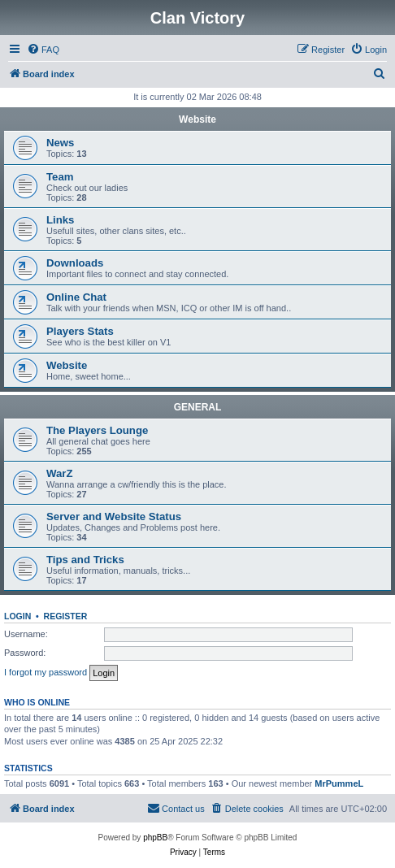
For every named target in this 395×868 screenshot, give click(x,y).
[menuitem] (43, 50)
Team (60, 177)
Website (197, 119)
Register (66, 616)
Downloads (75, 263)
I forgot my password (46, 672)
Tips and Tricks (85, 560)
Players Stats (80, 331)
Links (60, 220)
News (60, 143)
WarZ (59, 473)
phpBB (155, 838)
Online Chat (76, 297)
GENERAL (198, 407)
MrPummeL (339, 783)
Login (17, 616)
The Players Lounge (97, 430)
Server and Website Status (114, 516)
